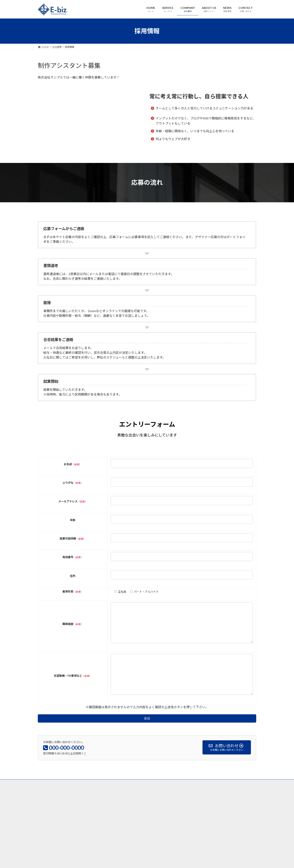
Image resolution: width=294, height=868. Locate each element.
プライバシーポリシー (157, 799)
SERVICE (61, 799)
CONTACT (132, 799)
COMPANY (79, 799)
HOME (45, 799)
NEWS (115, 799)
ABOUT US (98, 799)
